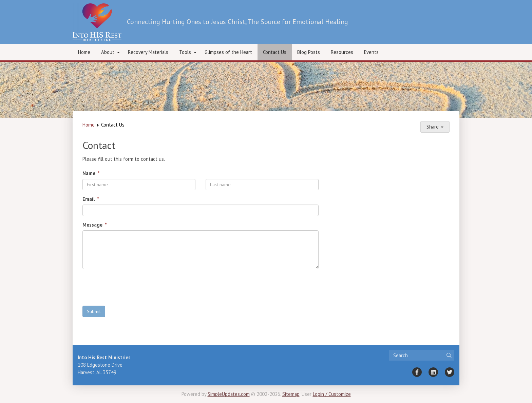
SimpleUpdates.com (229, 394)
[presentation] (134, 287)
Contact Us (275, 52)
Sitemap (291, 394)
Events (371, 52)
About (108, 52)
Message (93, 225)
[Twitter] (450, 372)
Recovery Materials (148, 52)
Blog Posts (309, 52)
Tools (185, 52)
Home (84, 52)
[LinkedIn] (433, 372)
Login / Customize (332, 394)
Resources (342, 52)
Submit (94, 311)
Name (90, 173)
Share (435, 127)
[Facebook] (417, 372)
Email (89, 199)
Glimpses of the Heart (228, 52)
